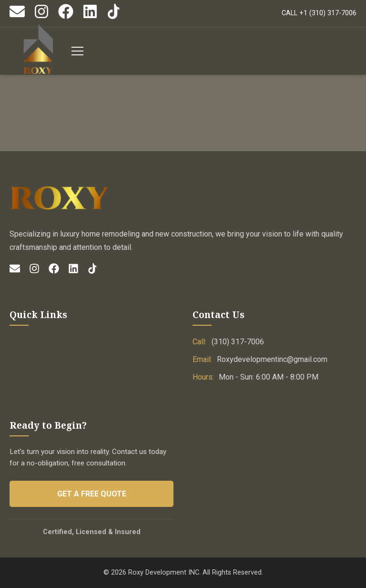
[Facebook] (66, 17)
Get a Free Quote (92, 494)
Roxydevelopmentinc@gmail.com (272, 359)
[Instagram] (41, 17)
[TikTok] (114, 17)
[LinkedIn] (90, 17)
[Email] (17, 17)
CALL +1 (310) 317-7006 (319, 13)
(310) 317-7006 (238, 342)
